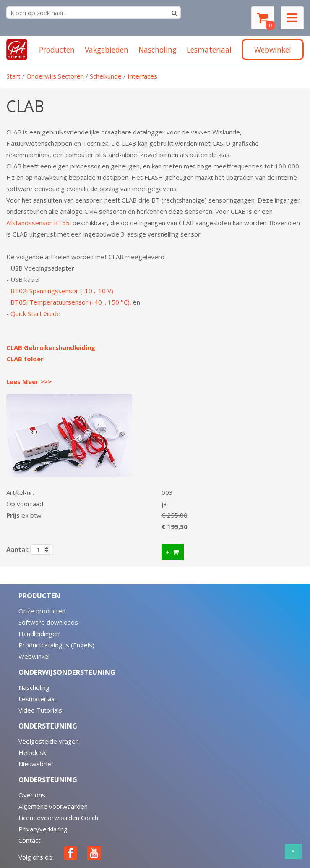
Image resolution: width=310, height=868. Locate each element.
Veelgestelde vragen (49, 741)
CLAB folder (25, 359)
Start (13, 76)
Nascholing (34, 687)
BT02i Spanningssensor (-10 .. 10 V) (62, 291)
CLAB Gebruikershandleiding (51, 347)
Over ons (32, 795)
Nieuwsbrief (36, 764)
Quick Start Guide (35, 313)
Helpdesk (32, 752)
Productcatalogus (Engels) (56, 645)
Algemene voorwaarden (53, 806)
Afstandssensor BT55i (39, 223)
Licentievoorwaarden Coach (58, 818)
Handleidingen (39, 634)
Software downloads (48, 622)
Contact (30, 840)
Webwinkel (34, 656)
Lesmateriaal (37, 699)
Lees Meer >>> (29, 381)
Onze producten (42, 611)
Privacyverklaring (43, 829)
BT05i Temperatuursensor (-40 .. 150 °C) (70, 302)
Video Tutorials (40, 710)
